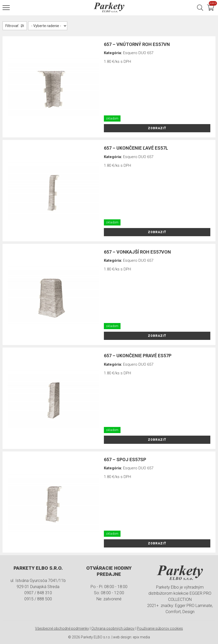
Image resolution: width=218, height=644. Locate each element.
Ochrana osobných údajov (113, 628)
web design (122, 637)
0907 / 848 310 (38, 593)
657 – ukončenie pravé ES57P (138, 356)
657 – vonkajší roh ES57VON (137, 252)
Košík (212, 4)
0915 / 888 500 (38, 599)
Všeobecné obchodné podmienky (62, 628)
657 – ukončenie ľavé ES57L (136, 148)
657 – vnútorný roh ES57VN (137, 44)
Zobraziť (157, 128)
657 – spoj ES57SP (125, 460)
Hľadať (200, 8)
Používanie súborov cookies (160, 628)
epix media (141, 637)
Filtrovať (12, 26)
